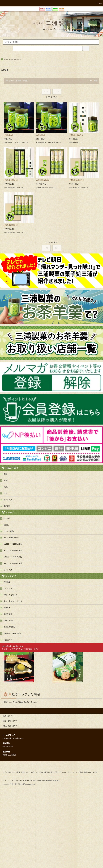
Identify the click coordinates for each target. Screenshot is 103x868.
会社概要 (7, 582)
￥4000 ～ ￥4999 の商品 (13, 563)
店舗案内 (7, 608)
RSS (90, 772)
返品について (35, 772)
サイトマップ (9, 588)
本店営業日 (8, 614)
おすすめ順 (10, 81)
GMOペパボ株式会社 (39, 780)
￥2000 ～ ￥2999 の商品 (13, 551)
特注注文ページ (9, 640)
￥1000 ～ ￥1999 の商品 (13, 544)
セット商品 (8, 570)
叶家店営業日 (9, 621)
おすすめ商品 (9, 531)
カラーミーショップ (9, 780)
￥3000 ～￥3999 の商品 (13, 557)
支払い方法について (9, 772)
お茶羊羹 (18, 60)
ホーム (6, 60)
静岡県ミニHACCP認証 (12, 633)
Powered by (19, 785)
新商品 (6, 525)
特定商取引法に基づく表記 (49, 772)
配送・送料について (23, 772)
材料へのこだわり (10, 595)
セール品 (7, 518)
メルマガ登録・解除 (81, 772)
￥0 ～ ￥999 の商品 (11, 538)
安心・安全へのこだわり (13, 601)
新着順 (25, 81)
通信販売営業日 (9, 627)
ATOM (95, 772)
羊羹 (12, 60)
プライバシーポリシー (66, 772)
